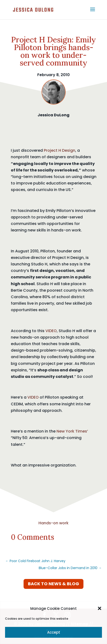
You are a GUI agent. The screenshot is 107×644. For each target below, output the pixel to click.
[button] (100, 608)
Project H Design (60, 150)
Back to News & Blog (53, 584)
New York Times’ (72, 431)
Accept (54, 632)
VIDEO (51, 331)
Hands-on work (53, 523)
